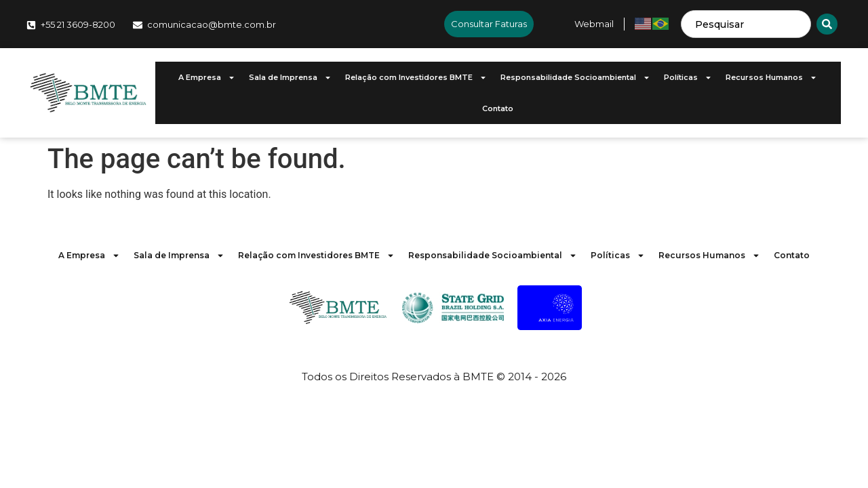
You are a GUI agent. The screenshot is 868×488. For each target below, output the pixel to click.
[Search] (827, 24)
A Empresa (207, 78)
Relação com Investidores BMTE (416, 78)
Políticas (688, 78)
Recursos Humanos (771, 78)
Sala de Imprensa (290, 78)
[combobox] (746, 24)
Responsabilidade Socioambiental (575, 78)
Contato (498, 108)
